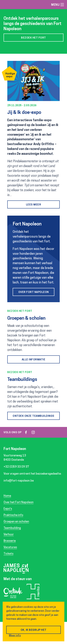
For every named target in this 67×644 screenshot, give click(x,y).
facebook (26, 432)
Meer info (15, 636)
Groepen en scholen (16, 522)
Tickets (8, 554)
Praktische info (13, 515)
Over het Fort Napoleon (19, 502)
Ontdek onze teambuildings (33, 416)
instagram (33, 432)
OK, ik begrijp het (34, 630)
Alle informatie (34, 360)
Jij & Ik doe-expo (24, 113)
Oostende (13, 594)
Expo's (8, 509)
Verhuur (9, 535)
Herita (33, 593)
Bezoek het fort (33, 38)
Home (7, 496)
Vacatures (10, 547)
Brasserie (10, 541)
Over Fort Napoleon (34, 292)
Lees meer (34, 205)
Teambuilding (12, 528)
